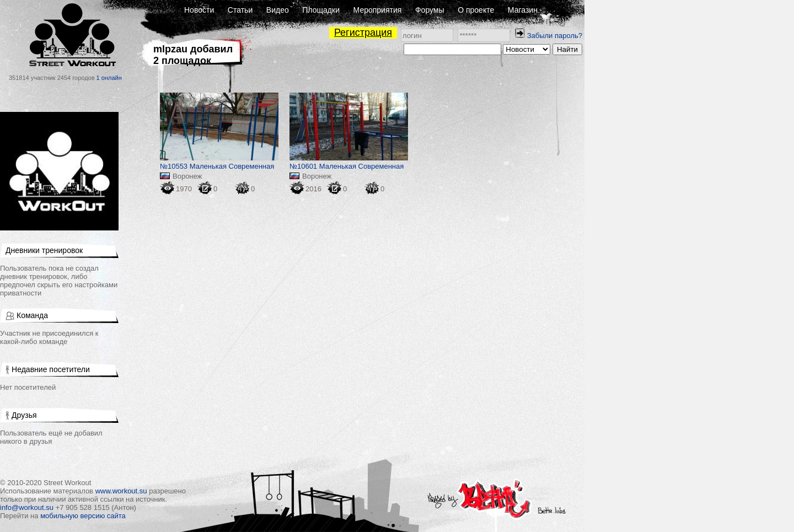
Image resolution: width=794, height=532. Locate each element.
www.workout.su (121, 491)
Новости (199, 10)
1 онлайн (109, 78)
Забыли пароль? (555, 36)
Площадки (321, 10)
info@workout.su (27, 507)
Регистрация (363, 33)
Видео (278, 10)
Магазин (523, 10)
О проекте (476, 10)
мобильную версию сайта (83, 516)
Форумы (430, 10)
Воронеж (187, 176)
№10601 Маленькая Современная (347, 166)
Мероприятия (378, 10)
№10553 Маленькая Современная (217, 166)
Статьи (240, 10)
